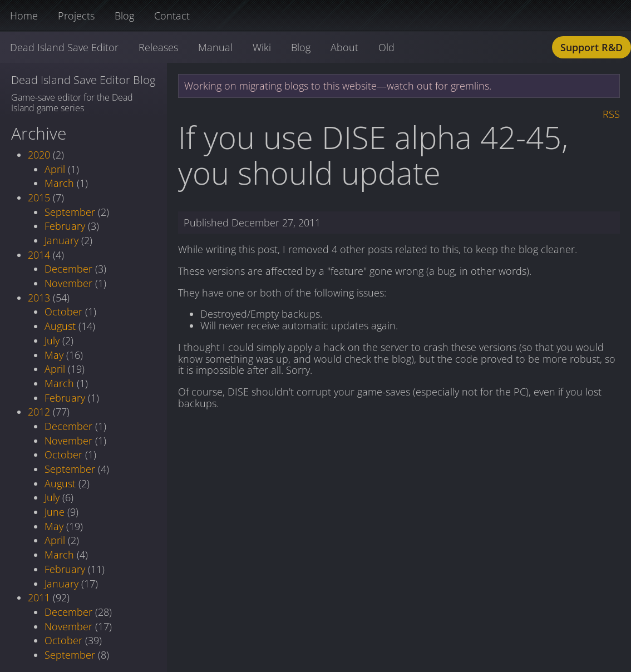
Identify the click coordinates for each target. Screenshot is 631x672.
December (68, 269)
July (52, 340)
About (344, 47)
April (55, 169)
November (68, 283)
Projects (76, 16)
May (54, 355)
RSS (611, 114)
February (65, 226)
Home (24, 16)
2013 (39, 298)
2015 (39, 197)
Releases (158, 47)
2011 (39, 597)
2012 (39, 412)
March (59, 183)
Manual (215, 47)
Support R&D (591, 47)
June (55, 512)
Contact (172, 16)
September (70, 212)
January (61, 240)
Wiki (262, 47)
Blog (124, 16)
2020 (39, 155)
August (60, 326)
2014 (39, 255)
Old (386, 47)
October (63, 312)
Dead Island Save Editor (64, 47)
